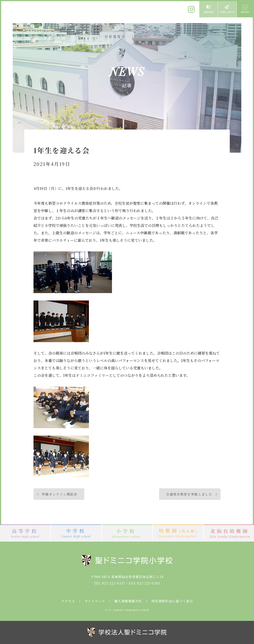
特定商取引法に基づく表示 (172, 601)
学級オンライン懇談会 (60, 494)
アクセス (68, 601)
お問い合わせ (227, 9)
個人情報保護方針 (128, 601)
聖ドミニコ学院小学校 (44, 12)
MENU (245, 9)
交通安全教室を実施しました (189, 494)
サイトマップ (95, 601)
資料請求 (209, 9)
